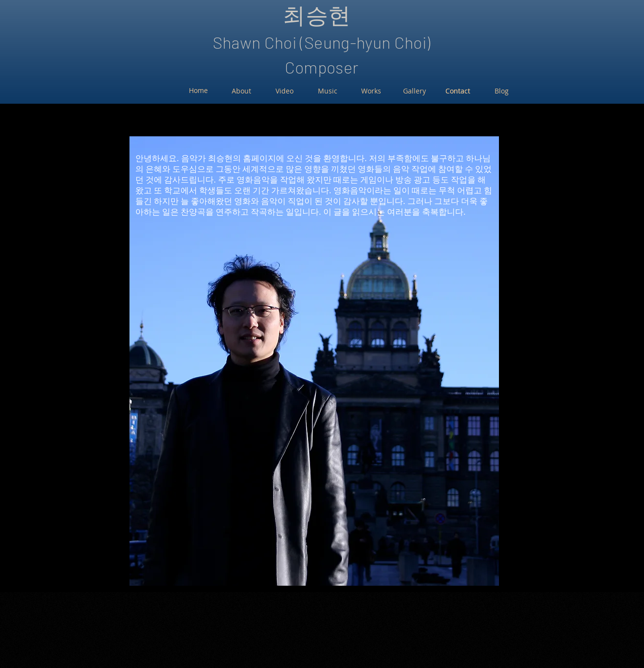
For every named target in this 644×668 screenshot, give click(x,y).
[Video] (285, 91)
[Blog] (502, 91)
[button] (314, 361)
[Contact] (458, 91)
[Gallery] (414, 91)
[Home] (198, 91)
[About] (241, 91)
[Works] (371, 91)
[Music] (328, 91)
